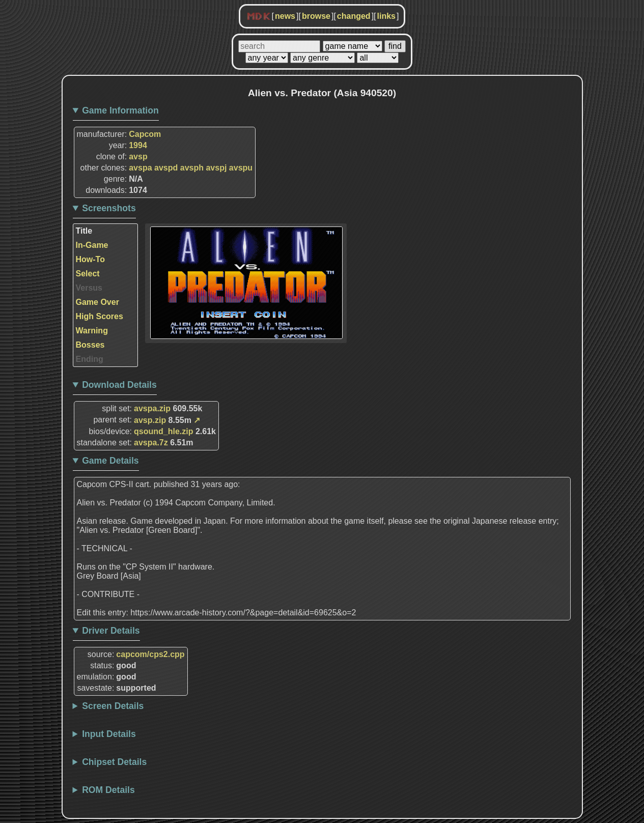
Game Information (120, 110)
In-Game (92, 245)
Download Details (119, 385)
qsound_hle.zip (163, 431)
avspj (216, 168)
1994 (138, 145)
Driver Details (111, 631)
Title (84, 231)
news (285, 16)
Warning (92, 331)
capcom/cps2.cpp (150, 654)
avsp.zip (150, 420)
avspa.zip (152, 408)
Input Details (109, 734)
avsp (138, 157)
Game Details (110, 461)
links (386, 16)
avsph (192, 168)
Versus (89, 288)
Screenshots (109, 208)
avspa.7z (151, 443)
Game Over (97, 302)
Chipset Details (114, 762)
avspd (166, 168)
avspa (140, 168)
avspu (241, 168)
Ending (90, 359)
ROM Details (108, 790)
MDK (259, 17)
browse (316, 16)
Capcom (145, 134)
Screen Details (113, 706)
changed (354, 16)
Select (88, 274)
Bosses (90, 345)
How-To (90, 259)
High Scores (100, 316)
